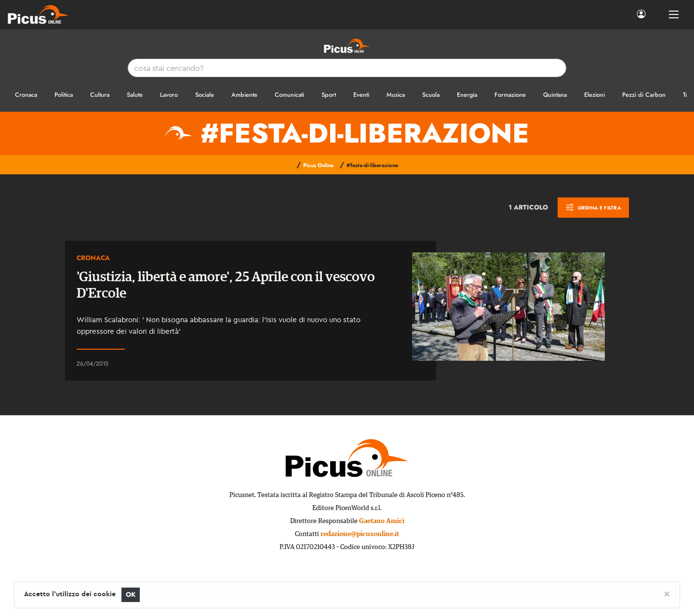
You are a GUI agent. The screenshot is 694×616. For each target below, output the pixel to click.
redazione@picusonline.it (360, 534)
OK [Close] (131, 595)
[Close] (667, 593)
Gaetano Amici (382, 521)
